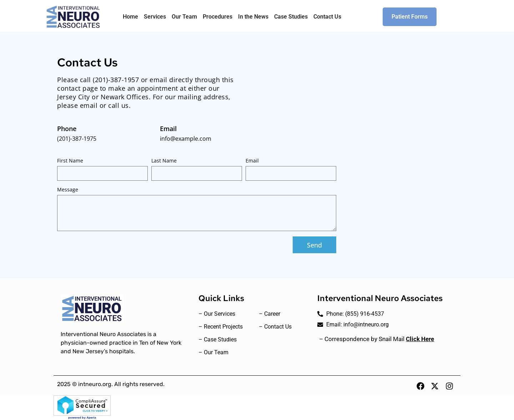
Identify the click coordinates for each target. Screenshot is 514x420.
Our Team (184, 17)
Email (252, 161)
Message (68, 189)
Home (130, 17)
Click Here (420, 339)
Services (155, 17)
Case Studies (291, 17)
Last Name (164, 161)
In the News (253, 17)
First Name (70, 161)
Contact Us (327, 17)
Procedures (218, 17)
